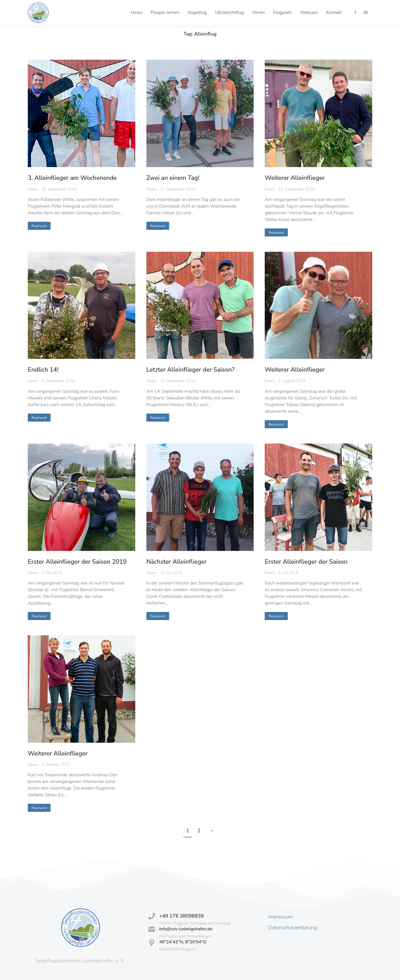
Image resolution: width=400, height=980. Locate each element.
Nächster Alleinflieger (177, 562)
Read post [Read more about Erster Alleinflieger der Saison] (276, 616)
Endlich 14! (43, 370)
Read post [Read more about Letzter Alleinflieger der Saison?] (158, 418)
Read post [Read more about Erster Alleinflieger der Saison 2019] (39, 616)
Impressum (281, 917)
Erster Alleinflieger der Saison (306, 562)
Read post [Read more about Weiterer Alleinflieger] (276, 233)
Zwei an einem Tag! (173, 178)
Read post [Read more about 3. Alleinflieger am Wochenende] (39, 226)
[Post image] (82, 113)
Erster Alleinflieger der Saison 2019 (77, 562)
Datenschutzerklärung (293, 928)
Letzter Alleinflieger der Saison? (191, 370)
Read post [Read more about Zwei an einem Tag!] (158, 226)
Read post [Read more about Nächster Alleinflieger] (158, 616)
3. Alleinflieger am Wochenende (72, 178)
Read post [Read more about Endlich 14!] (39, 418)
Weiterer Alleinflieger (295, 178)
